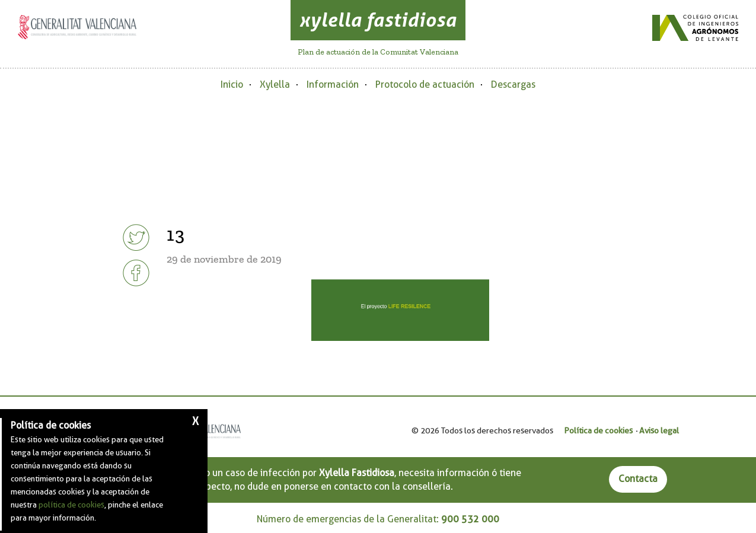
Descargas (513, 84)
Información (333, 84)
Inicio (232, 84)
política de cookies (71, 505)
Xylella (275, 84)
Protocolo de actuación (425, 84)
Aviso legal (659, 430)
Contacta (638, 479)
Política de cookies (598, 430)
